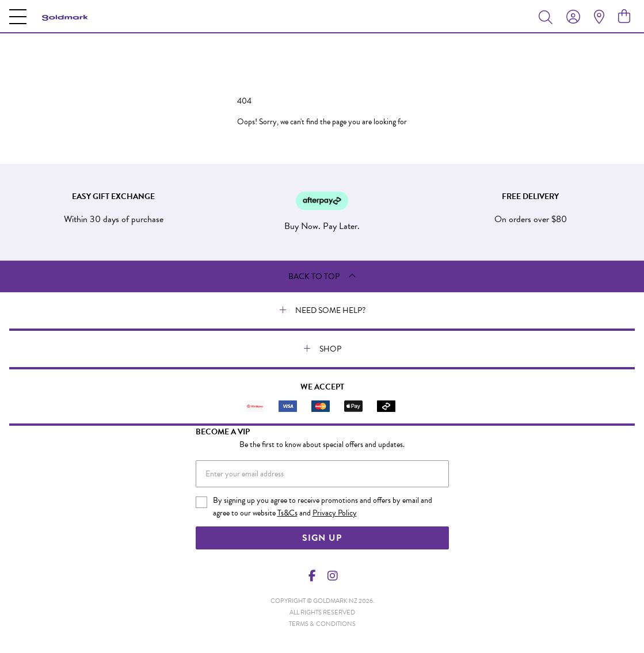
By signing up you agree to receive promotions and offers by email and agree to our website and (323, 507)
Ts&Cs (287, 513)
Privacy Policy (335, 513)
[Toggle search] (548, 17)
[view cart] (624, 17)
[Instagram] (332, 576)
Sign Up (322, 538)
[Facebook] (312, 576)
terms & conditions (322, 624)
